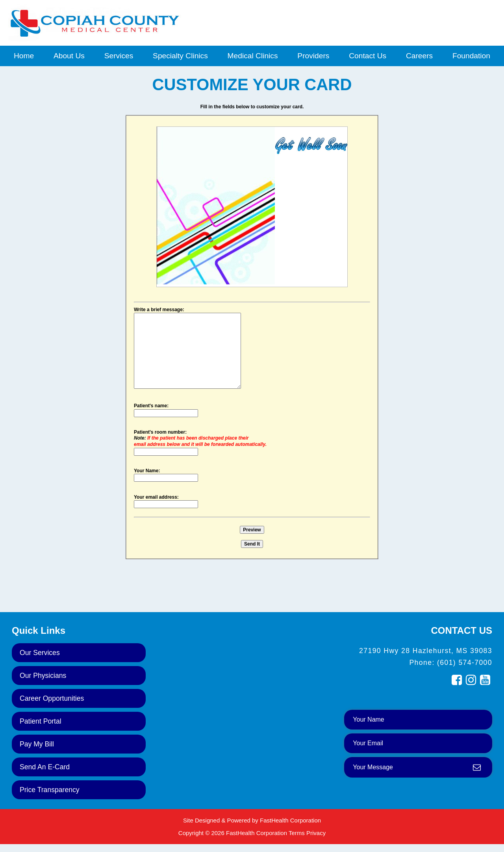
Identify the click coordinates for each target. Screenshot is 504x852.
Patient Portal (41, 721)
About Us (69, 56)
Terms (297, 833)
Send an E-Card (45, 767)
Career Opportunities (52, 698)
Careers (419, 56)
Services (119, 56)
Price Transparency (50, 790)
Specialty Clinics (180, 56)
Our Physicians (43, 676)
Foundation (471, 56)
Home (24, 56)
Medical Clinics (253, 56)
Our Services (40, 653)
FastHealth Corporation (290, 820)
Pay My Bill (37, 744)
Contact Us (368, 56)
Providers (313, 56)
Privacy (316, 833)
